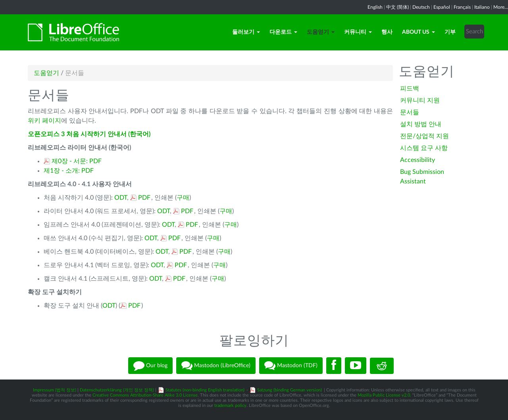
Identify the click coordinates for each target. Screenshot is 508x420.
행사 (387, 32)
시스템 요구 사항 (424, 148)
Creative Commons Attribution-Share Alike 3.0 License (145, 395)
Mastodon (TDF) (291, 366)
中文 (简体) (397, 7)
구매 (183, 198)
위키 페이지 (44, 121)
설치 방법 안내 (421, 124)
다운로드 (283, 32)
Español (442, 7)
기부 (450, 32)
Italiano (482, 7)
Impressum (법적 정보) (55, 390)
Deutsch (421, 7)
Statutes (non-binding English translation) (205, 390)
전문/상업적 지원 (424, 136)
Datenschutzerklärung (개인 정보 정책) (117, 390)
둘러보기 (246, 32)
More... (501, 7)
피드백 (410, 89)
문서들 (410, 112)
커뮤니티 (358, 32)
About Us (419, 32)
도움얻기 (321, 32)
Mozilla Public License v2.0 (384, 395)
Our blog (150, 366)
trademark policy (230, 406)
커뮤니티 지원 (420, 100)
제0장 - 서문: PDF (77, 161)
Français (462, 7)
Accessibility (418, 160)
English (375, 7)
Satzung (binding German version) (290, 390)
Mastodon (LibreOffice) (216, 366)
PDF (144, 198)
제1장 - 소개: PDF (69, 171)
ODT (121, 198)
